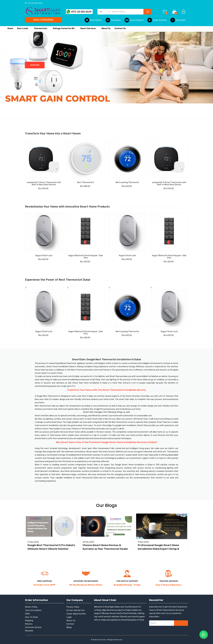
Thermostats (41, 30)
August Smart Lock (44, 256)
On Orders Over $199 (44, 585)
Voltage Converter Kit (65, 30)
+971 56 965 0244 (35, 3)
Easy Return (113, 20)
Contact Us (120, 28)
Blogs (69, 627)
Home (10, 28)
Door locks (23, 30)
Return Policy (31, 607)
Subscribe (181, 623)
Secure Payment (134, 20)
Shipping (29, 620)
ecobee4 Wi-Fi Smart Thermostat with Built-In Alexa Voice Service (44, 184)
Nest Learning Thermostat (127, 182)
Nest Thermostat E (86, 182)
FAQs (27, 614)
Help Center (178, 20)
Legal (69, 617)
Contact (70, 624)
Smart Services (89, 30)
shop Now (17, 65)
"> (44, 307)
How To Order (31, 617)
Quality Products (157, 20)
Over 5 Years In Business (169, 585)
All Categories (43, 20)
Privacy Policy (73, 607)
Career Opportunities (76, 614)
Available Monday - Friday (127, 585)
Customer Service (33, 627)
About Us (106, 28)
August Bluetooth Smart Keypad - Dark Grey (86, 257)
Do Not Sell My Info (76, 610)
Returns (29, 624)
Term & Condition (33, 610)
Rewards (29, 631)
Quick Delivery (93, 20)
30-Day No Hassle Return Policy (86, 585)
